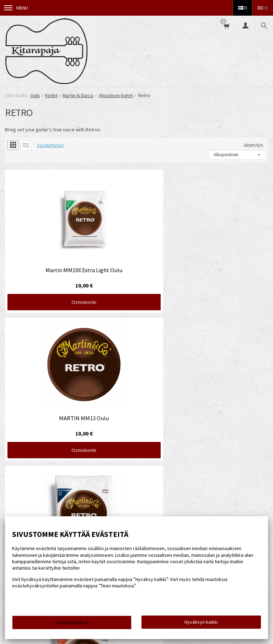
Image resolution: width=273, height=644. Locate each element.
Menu (16, 8)
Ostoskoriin (46, 257)
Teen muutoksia (72, 622)
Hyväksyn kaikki (201, 622)
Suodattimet (50, 145)
